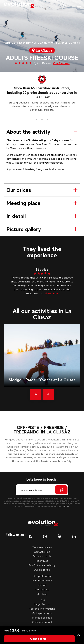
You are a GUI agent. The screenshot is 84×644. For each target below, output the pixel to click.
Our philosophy (42, 576)
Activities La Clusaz (54, 43)
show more (51, 293)
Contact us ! (39, 639)
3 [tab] (47, 120)
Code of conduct (42, 622)
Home (7, 43)
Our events (42, 589)
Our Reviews (61, 63)
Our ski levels (42, 570)
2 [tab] (42, 120)
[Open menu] (79, 5)
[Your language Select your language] (67, 5)
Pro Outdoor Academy (42, 565)
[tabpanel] (42, 93)
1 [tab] (37, 120)
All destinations (25, 43)
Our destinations (42, 547)
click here (66, 506)
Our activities (42, 552)
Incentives (42, 561)
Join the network (42, 580)
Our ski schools (42, 556)
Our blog (42, 594)
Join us (42, 585)
